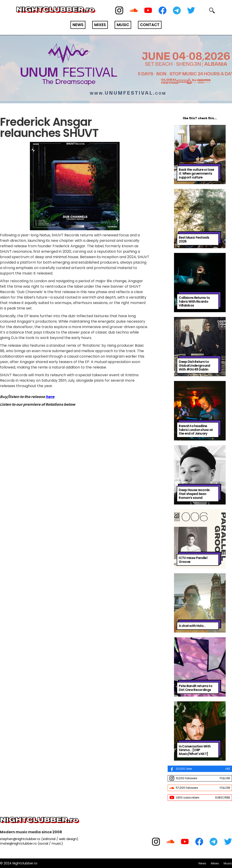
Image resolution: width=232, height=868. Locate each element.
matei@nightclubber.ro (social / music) (31, 843)
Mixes (215, 863)
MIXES (100, 25)
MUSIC (123, 25)
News (202, 863)
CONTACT (150, 25)
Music (228, 863)
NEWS (78, 25)
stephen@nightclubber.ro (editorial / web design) (39, 839)
